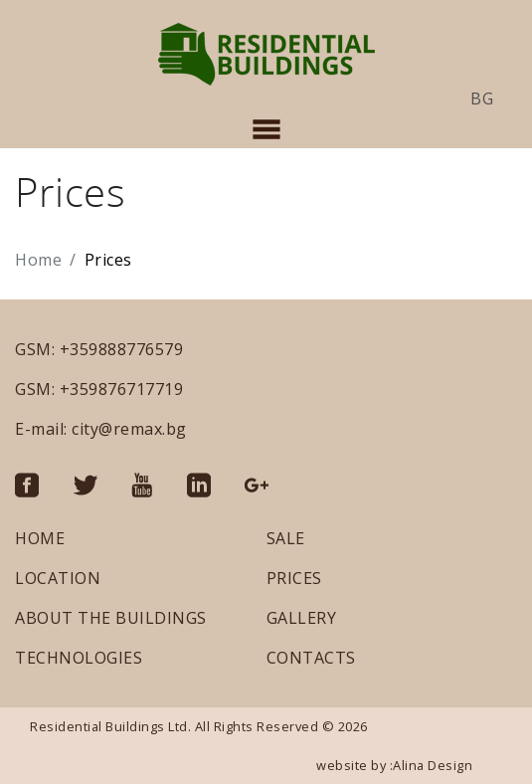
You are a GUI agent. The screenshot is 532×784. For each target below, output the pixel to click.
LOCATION (58, 578)
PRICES (294, 578)
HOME (40, 538)
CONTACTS (311, 658)
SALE (286, 538)
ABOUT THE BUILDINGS (111, 618)
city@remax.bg (129, 429)
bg (482, 98)
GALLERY (302, 618)
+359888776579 (122, 349)
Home (38, 260)
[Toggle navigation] (266, 129)
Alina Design (433, 765)
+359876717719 (122, 389)
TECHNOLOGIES (79, 658)
